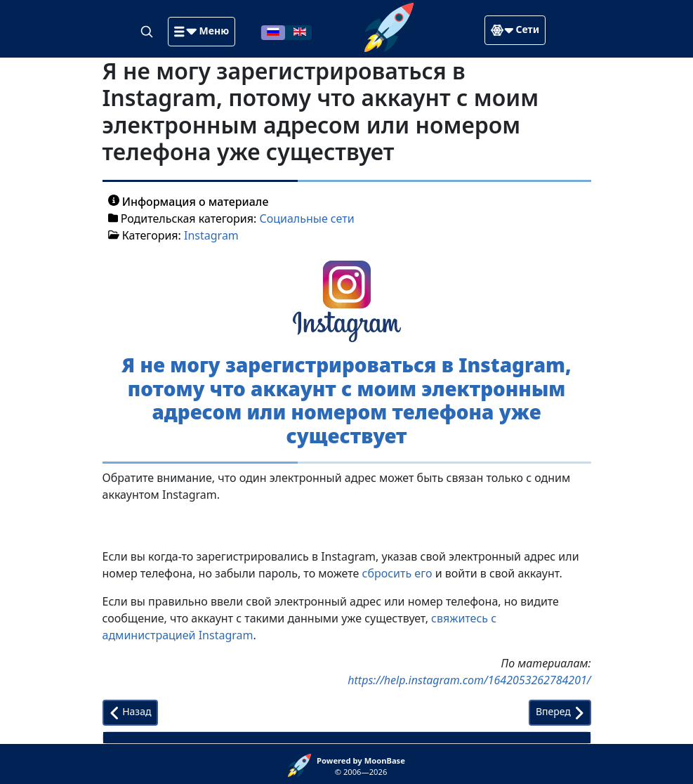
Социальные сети (306, 218)
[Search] (148, 31)
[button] (202, 32)
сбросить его (397, 573)
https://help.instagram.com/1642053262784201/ (469, 680)
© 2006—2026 (361, 766)
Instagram (211, 235)
